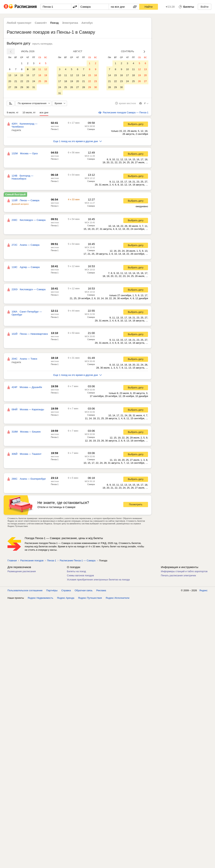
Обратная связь (84, 592)
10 (34, 69)
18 (40, 75)
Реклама (101, 592)
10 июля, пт (29, 114)
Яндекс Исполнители (118, 599)
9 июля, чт (13, 114)
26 (46, 81)
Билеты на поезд (77, 573)
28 (16, 87)
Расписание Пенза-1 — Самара (78, 562)
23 (28, 81)
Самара (91, 131)
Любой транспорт (19, 23)
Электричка (70, 23)
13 (10, 75)
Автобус (87, 23)
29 (22, 87)
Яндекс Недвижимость (41, 599)
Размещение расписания (22, 573)
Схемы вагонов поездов (80, 577)
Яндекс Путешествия (90, 599)
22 (22, 81)
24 (34, 81)
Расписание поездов (32, 562)
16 (28, 75)
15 (22, 75)
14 (16, 75)
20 (10, 81)
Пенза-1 (55, 131)
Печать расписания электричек (178, 577)
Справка (66, 592)
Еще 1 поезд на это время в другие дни (78, 143)
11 (40, 69)
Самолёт (41, 23)
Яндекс (203, 592)
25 (40, 81)
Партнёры (52, 592)
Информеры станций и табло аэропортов (184, 573)
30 (28, 87)
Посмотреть (136, 506)
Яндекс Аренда (66, 599)
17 (34, 75)
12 (46, 69)
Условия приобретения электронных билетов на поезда (98, 581)
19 (46, 75)
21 (16, 81)
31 (34, 87)
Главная (12, 562)
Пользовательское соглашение (25, 592)
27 (10, 87)
